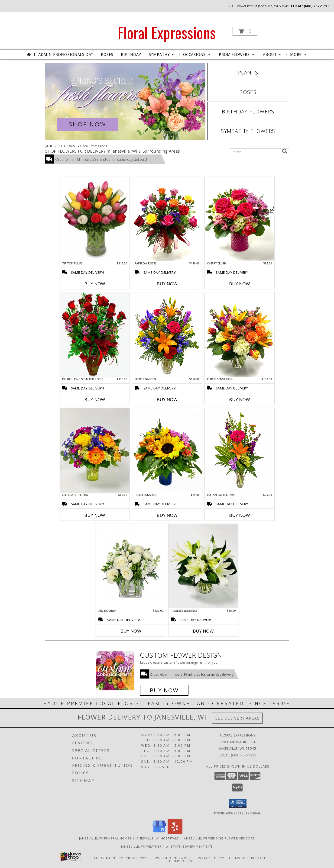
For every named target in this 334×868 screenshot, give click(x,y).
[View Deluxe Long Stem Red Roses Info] (95, 335)
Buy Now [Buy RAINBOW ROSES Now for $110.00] (167, 284)
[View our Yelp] (175, 832)
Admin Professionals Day (66, 55)
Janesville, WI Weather (142, 846)
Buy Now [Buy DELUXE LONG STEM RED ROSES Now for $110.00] (95, 399)
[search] (285, 151)
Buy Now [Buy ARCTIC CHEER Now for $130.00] (131, 631)
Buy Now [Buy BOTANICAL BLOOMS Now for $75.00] (240, 515)
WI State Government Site (189, 846)
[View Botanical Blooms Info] (240, 450)
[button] (245, 31)
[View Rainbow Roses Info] (167, 219)
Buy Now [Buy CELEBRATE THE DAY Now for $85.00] (95, 515)
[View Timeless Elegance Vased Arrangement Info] (203, 566)
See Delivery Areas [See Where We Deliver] (238, 718)
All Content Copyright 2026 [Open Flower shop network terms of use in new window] (121, 858)
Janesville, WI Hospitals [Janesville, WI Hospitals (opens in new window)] (157, 838)
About (273, 55)
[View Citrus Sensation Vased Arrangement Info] (240, 335)
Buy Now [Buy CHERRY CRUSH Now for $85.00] (240, 284)
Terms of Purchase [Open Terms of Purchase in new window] (247, 858)
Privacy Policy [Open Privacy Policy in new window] (210, 858)
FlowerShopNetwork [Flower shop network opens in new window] (170, 858)
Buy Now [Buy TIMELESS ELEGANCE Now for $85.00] (203, 631)
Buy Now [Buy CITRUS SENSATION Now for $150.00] (240, 399)
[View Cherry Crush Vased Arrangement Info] (240, 219)
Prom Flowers (237, 55)
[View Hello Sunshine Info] (167, 450)
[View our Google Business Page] (159, 832)
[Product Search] (255, 152)
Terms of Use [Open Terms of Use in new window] (182, 861)
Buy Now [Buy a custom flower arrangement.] (164, 690)
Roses (107, 55)
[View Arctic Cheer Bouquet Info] (131, 566)
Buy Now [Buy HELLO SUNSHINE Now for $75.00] (167, 515)
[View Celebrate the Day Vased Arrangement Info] (95, 450)
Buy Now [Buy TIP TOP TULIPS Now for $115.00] (95, 284)
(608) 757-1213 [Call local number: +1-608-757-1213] (317, 6)
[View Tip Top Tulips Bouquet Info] (95, 219)
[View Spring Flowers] (125, 101)
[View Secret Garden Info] (167, 335)
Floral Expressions (167, 32)
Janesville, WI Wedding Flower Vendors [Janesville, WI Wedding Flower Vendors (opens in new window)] (219, 838)
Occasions (197, 55)
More (299, 55)
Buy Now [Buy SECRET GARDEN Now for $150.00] (167, 399)
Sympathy (162, 55)
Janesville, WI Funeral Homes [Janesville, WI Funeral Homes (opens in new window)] (105, 838)
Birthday (131, 55)
